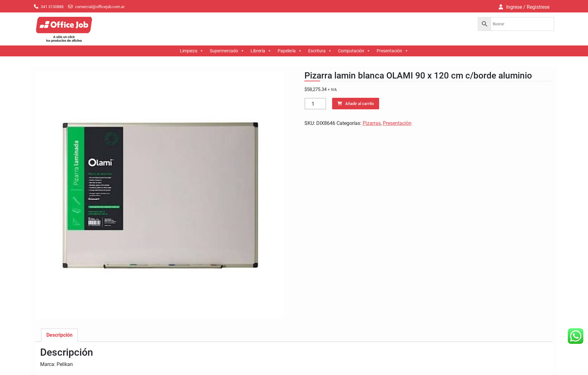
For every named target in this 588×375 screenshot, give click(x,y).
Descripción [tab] (59, 335)
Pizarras (372, 123)
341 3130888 (52, 7)
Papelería (290, 51)
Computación (354, 51)
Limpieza (192, 51)
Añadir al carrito (360, 104)
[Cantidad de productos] (315, 104)
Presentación (393, 51)
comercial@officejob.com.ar (100, 7)
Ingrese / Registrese (528, 7)
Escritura (320, 51)
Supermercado (227, 51)
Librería (261, 51)
